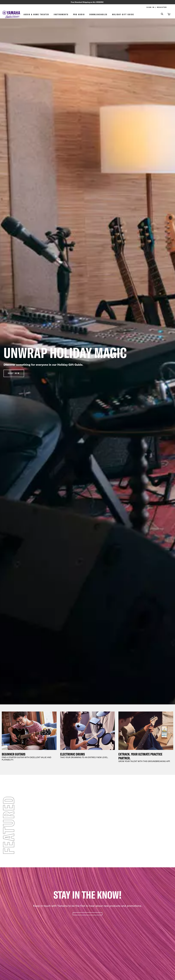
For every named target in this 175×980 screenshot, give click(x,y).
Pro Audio (79, 15)
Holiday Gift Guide (123, 15)
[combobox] (160, 14)
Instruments (61, 15)
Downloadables (98, 15)
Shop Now (14, 374)
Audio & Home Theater (36, 15)
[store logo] (11, 15)
